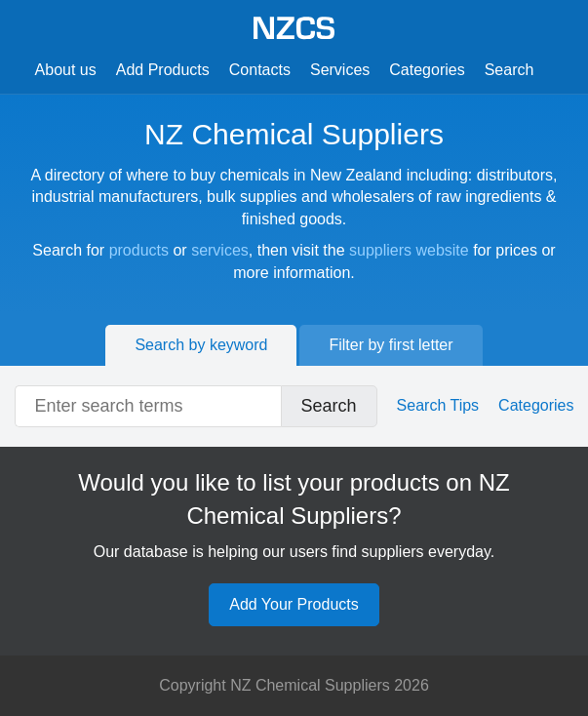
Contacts (260, 70)
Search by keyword (201, 345)
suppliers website (409, 250)
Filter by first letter (391, 345)
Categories (427, 70)
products (139, 250)
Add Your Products (294, 604)
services (220, 250)
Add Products (163, 70)
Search (510, 70)
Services (340, 70)
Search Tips (438, 405)
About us (66, 70)
